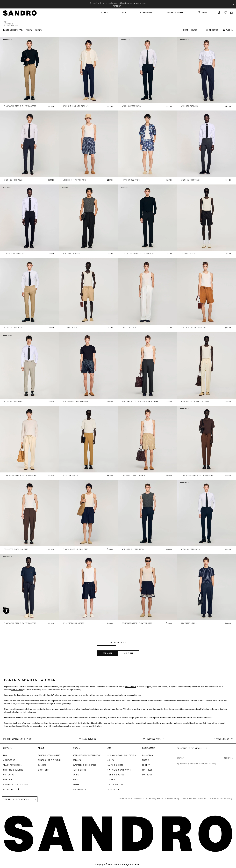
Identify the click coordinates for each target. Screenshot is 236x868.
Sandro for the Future (50, 760)
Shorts (39, 30)
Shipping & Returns (13, 770)
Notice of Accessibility (221, 798)
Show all (128, 653)
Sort (186, 30)
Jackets (111, 780)
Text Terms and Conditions (195, 798)
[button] (105, 14)
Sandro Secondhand (49, 755)
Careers (42, 765)
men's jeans (131, 687)
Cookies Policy (172, 798)
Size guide (8, 780)
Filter (194, 30)
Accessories (79, 789)
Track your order (12, 765)
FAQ (5, 755)
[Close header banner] (234, 4)
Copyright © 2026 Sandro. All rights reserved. (118, 864)
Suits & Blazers (115, 785)
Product (214, 30)
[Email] (205, 758)
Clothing (9, 24)
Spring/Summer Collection (87, 755)
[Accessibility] (6, 611)
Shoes (76, 785)
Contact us (9, 760)
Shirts (111, 760)
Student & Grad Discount (16, 785)
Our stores (44, 770)
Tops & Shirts (80, 770)
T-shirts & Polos (116, 775)
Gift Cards (9, 775)
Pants (29, 30)
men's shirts (17, 690)
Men (5, 22)
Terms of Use (141, 798)
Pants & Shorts (115, 765)
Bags (75, 780)
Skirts (76, 775)
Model (229, 30)
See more (108, 653)
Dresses (77, 760)
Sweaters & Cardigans (84, 765)
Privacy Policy (156, 798)
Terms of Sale (125, 798)
